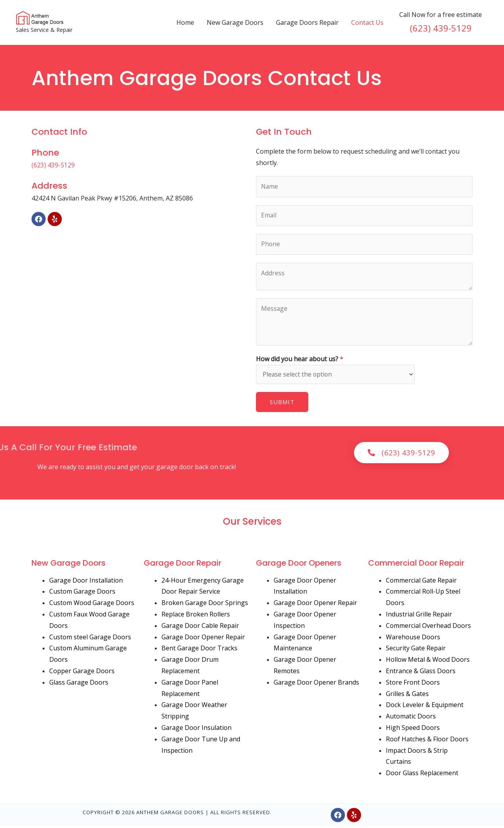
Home (185, 22)
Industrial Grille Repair (419, 616)
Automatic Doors (411, 718)
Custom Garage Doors (82, 594)
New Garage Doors (235, 22)
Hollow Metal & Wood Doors (428, 662)
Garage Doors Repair (307, 22)
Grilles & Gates (407, 696)
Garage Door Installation (86, 582)
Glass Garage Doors (79, 684)
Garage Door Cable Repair (200, 627)
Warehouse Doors (413, 639)
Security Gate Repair (416, 650)
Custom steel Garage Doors (90, 639)
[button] (401, 455)
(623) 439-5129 (441, 28)
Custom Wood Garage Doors (92, 605)
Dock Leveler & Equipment (425, 707)
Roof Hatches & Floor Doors (427, 741)
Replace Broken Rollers (196, 616)
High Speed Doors (413, 730)
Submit (282, 404)
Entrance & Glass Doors (421, 673)
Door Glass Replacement (422, 775)
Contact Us (367, 22)
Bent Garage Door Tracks (199, 650)
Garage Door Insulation (196, 730)
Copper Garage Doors (82, 673)
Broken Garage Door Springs (205, 605)
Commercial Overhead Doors (428, 627)
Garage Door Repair (183, 565)
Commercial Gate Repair (421, 582)
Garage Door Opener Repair (203, 639)
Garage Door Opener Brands (316, 684)
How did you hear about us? (300, 361)
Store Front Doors (413, 684)
